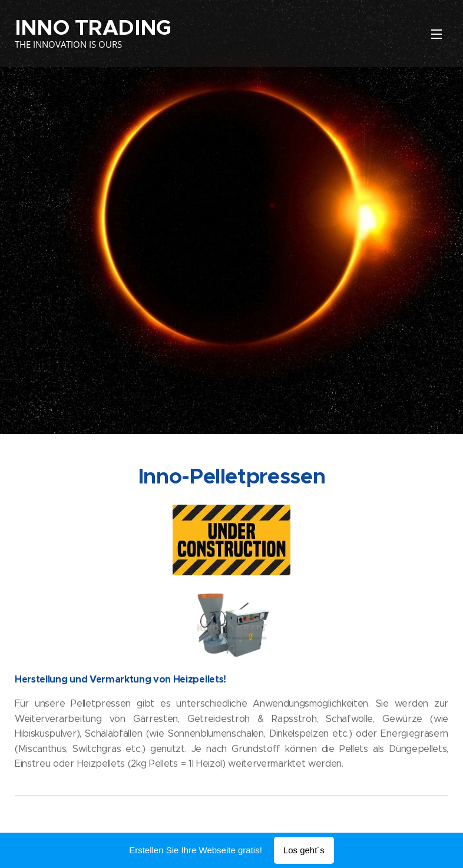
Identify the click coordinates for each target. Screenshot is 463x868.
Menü (436, 34)
